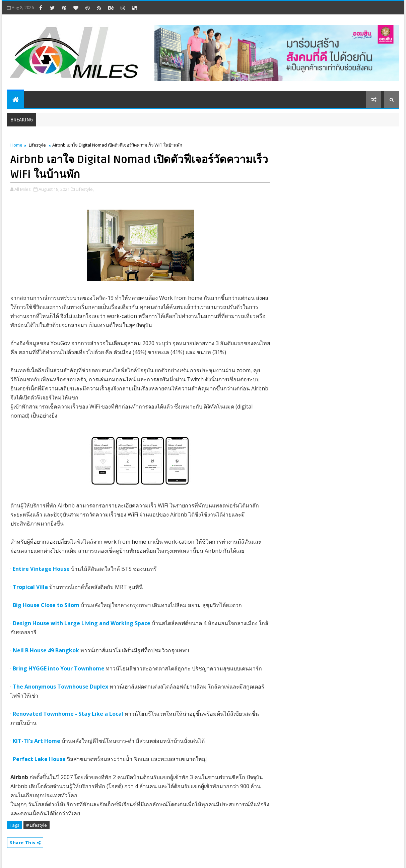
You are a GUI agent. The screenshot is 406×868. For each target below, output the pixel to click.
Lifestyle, (85, 189)
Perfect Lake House (39, 759)
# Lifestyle (37, 825)
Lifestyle (37, 145)
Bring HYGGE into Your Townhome (59, 668)
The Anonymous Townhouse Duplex (60, 687)
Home (16, 145)
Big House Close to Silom (46, 605)
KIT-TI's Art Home (37, 741)
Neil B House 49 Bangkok (46, 650)
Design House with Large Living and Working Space (82, 623)
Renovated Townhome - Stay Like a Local (68, 714)
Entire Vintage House (41, 569)
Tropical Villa (30, 587)
